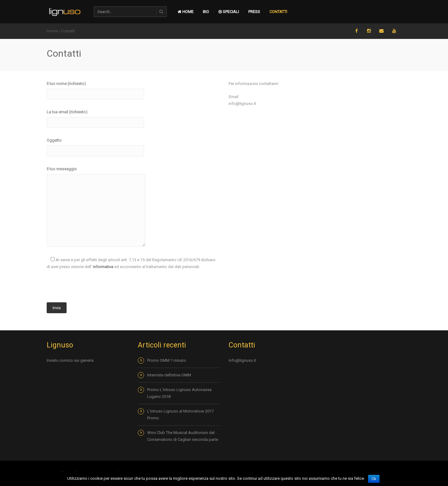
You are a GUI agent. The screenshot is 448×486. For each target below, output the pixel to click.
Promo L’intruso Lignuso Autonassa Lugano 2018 (179, 393)
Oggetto (95, 145)
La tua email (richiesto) (95, 117)
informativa (103, 267)
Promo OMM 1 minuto (167, 360)
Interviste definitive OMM (169, 375)
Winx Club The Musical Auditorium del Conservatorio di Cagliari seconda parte (183, 436)
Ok (374, 479)
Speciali (229, 12)
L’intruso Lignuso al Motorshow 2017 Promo (180, 415)
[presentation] (94, 289)
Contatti (278, 12)
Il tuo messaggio (96, 172)
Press (254, 12)
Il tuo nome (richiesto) (95, 89)
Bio (206, 12)
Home (52, 31)
